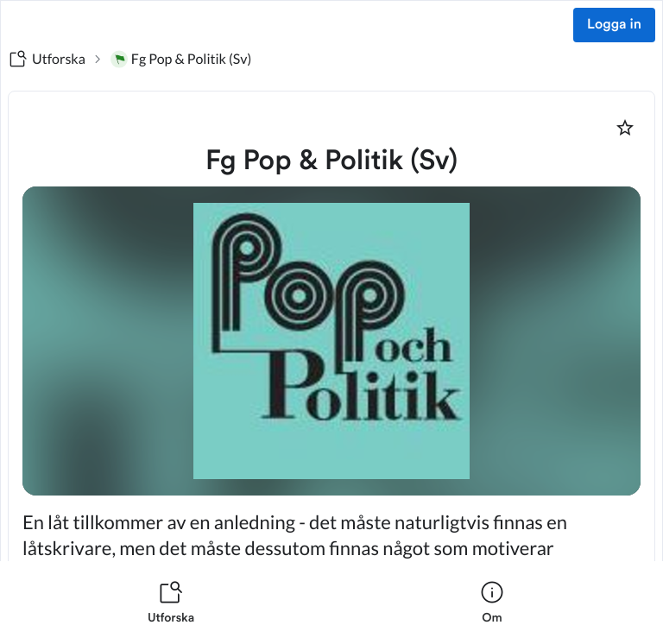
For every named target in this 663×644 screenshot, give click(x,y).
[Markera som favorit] (625, 128)
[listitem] (171, 603)
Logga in (614, 25)
